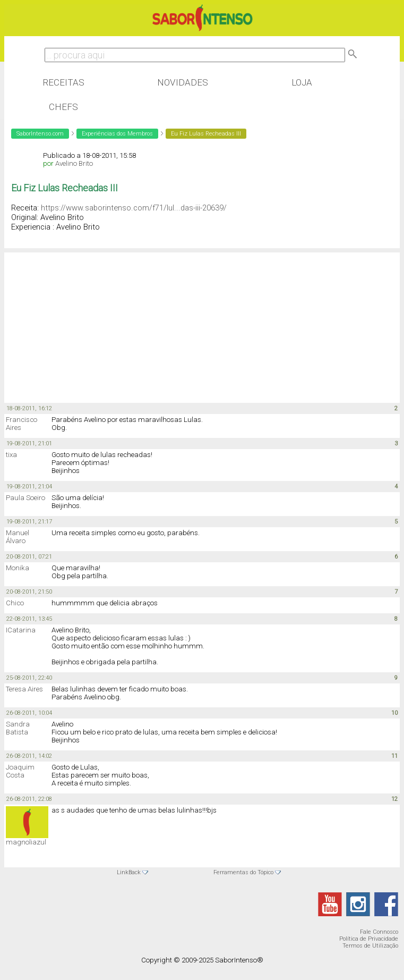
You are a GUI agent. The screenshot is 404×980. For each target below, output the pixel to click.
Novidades (183, 82)
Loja (302, 82)
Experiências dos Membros (117, 134)
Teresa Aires (24, 689)
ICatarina (21, 630)
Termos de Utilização (370, 946)
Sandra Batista (18, 728)
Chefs (63, 107)
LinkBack (129, 872)
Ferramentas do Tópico (243, 872)
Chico (15, 603)
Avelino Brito (74, 163)
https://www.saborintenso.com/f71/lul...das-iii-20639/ (134, 208)
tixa (11, 455)
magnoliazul (26, 842)
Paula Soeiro (25, 498)
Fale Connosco (379, 932)
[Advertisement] (89, 322)
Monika (18, 568)
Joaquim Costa (20, 771)
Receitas (63, 82)
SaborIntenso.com (40, 134)
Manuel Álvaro (18, 537)
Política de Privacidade (369, 939)
